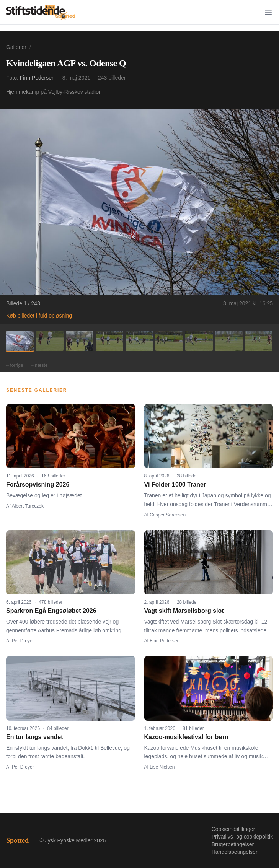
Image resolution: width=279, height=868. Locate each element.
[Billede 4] (109, 341)
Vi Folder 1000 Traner (175, 484)
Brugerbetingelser (233, 844)
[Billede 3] (80, 341)
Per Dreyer (23, 641)
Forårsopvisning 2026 (38, 484)
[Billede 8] (229, 341)
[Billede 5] (139, 341)
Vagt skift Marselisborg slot (184, 611)
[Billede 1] (20, 341)
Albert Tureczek (28, 506)
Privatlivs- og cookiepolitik (242, 837)
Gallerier (16, 47)
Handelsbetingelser (235, 852)
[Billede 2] (50, 341)
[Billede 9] (259, 341)
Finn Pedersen (37, 78)
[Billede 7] (199, 341)
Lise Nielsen (162, 767)
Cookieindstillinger (233, 829)
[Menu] (268, 12)
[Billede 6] (169, 341)
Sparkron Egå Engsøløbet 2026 (51, 611)
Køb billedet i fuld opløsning (39, 316)
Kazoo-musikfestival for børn (186, 737)
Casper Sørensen (168, 515)
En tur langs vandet (34, 737)
